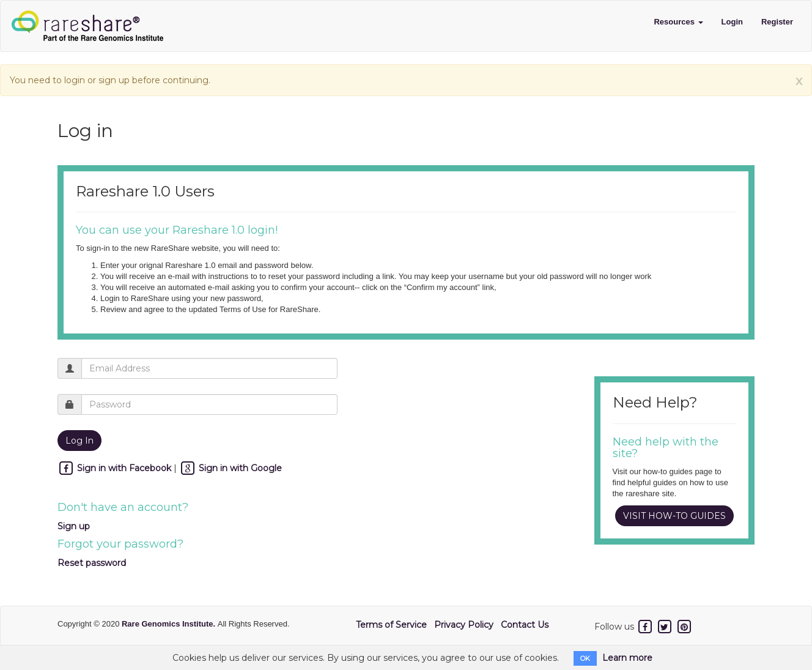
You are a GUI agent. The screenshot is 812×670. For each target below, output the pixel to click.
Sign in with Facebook (116, 468)
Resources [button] (678, 22)
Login (732, 22)
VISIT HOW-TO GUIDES (674, 516)
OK (585, 658)
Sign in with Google (231, 468)
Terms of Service (391, 625)
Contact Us (525, 625)
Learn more (627, 658)
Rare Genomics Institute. (170, 624)
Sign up (74, 526)
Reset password (92, 563)
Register (777, 22)
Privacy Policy (464, 625)
